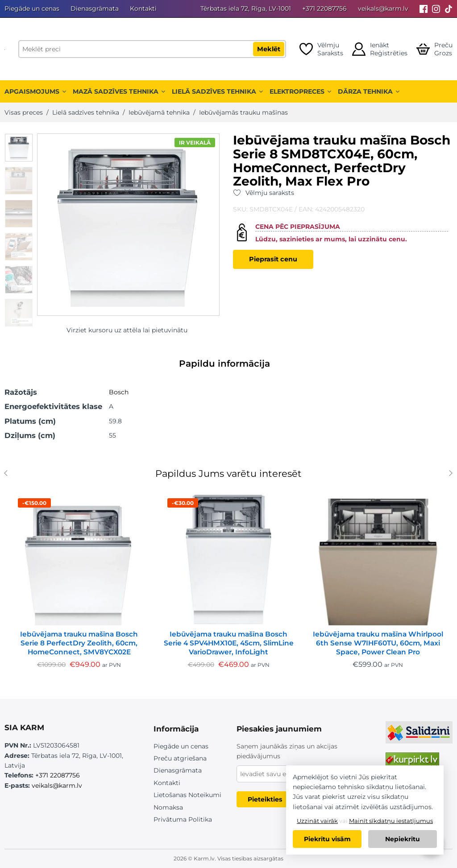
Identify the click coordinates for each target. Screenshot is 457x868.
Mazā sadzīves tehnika (119, 91)
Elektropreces (300, 91)
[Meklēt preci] (152, 49)
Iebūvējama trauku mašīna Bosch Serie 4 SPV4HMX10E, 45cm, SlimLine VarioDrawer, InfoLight (229, 643)
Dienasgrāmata (95, 8)
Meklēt (269, 49)
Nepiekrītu (403, 839)
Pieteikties (265, 799)
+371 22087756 (324, 8)
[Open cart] (434, 49)
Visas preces (24, 112)
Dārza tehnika (369, 91)
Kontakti (143, 8)
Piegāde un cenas (32, 8)
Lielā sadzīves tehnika (217, 91)
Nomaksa (168, 807)
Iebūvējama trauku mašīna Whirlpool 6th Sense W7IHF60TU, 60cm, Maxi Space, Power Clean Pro (378, 643)
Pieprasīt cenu (273, 259)
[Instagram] (436, 9)
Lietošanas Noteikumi (187, 795)
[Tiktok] (449, 9)
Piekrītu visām (327, 839)
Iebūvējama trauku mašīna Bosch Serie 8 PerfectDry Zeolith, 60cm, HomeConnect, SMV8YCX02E (79, 643)
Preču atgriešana (180, 758)
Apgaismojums (35, 91)
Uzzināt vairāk (317, 821)
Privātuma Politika (183, 819)
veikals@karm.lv (383, 8)
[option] (19, 148)
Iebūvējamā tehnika (159, 112)
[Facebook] (424, 9)
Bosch (119, 392)
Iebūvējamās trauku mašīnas (243, 112)
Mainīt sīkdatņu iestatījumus (391, 821)
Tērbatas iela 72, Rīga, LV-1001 (246, 8)
